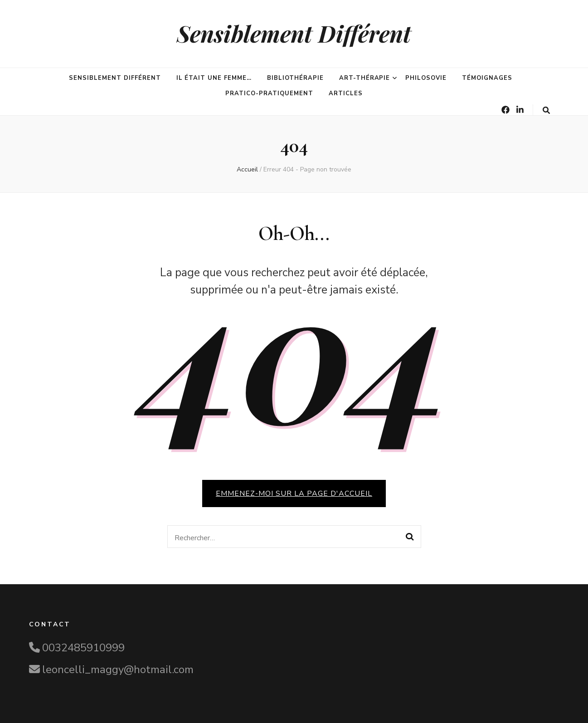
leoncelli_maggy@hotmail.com (118, 669)
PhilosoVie (426, 78)
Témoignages (487, 78)
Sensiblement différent (115, 78)
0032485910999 (83, 648)
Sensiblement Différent (294, 33)
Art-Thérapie (365, 78)
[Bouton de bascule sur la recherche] (546, 110)
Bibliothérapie (295, 78)
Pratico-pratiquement (269, 93)
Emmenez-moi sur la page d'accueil (294, 493)
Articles (346, 93)
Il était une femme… (214, 78)
